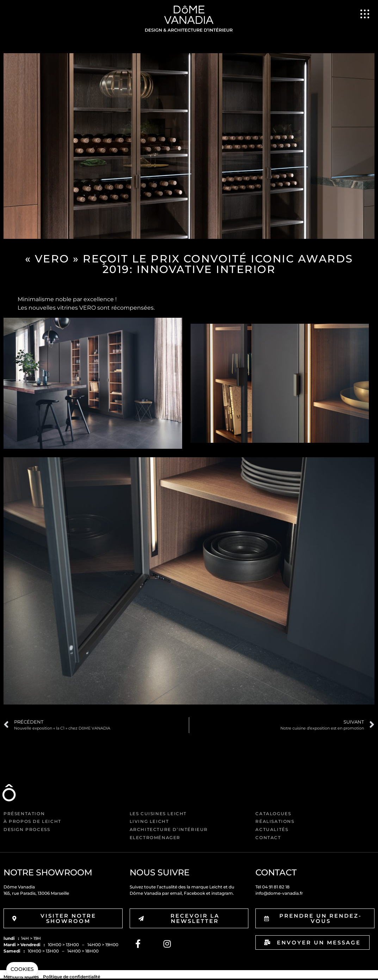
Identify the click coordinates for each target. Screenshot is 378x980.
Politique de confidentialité (72, 977)
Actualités (272, 829)
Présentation (24, 814)
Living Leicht (149, 821)
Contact (268, 838)
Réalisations (275, 821)
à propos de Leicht (32, 821)
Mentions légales (21, 977)
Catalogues (273, 814)
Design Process (27, 829)
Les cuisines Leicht (158, 814)
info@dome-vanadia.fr (279, 893)
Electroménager (155, 838)
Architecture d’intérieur (169, 829)
